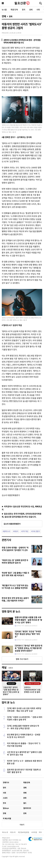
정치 (24, 10)
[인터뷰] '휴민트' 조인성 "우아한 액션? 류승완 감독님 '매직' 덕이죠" (28, 634)
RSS (40, 832)
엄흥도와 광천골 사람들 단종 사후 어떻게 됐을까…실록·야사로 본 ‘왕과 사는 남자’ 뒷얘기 (28, 620)
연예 (4, 16)
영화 (11, 16)
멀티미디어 (27, 808)
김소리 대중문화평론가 (12, 524)
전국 (4, 803)
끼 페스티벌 (7, 818)
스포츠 (5, 798)
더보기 (22, 825)
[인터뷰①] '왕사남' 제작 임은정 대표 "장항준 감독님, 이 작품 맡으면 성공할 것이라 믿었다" (29, 648)
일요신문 (22, 3)
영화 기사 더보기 (22, 659)
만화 (25, 813)
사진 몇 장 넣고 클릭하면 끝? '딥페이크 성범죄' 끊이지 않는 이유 (24, 753)
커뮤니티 (13, 832)
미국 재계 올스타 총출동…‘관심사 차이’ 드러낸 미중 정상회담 (24, 745)
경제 (31, 10)
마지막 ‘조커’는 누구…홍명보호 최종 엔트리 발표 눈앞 (24, 762)
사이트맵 (34, 832)
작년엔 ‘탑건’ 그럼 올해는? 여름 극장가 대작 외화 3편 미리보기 (15, 574)
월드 (25, 803)
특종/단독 (14, 10)
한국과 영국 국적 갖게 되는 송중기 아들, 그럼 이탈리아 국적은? (15, 599)
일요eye (6, 808)
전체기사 (6, 782)
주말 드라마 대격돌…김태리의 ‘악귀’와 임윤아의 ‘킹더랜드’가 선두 (15, 549)
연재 (4, 813)
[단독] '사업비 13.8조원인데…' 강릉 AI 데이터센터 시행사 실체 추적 (25, 718)
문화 (25, 798)
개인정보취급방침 (23, 832)
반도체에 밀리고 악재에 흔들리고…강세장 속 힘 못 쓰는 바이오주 (24, 736)
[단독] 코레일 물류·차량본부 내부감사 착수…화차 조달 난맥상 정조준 (23, 727)
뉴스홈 (4, 10)
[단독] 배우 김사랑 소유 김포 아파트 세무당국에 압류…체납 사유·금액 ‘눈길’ (24, 710)
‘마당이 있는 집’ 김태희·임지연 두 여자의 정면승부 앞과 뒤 (15, 561)
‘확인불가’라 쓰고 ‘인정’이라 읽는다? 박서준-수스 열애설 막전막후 (15, 587)
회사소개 (5, 832)
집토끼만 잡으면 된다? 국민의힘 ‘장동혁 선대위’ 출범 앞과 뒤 (24, 771)
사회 (38, 10)
